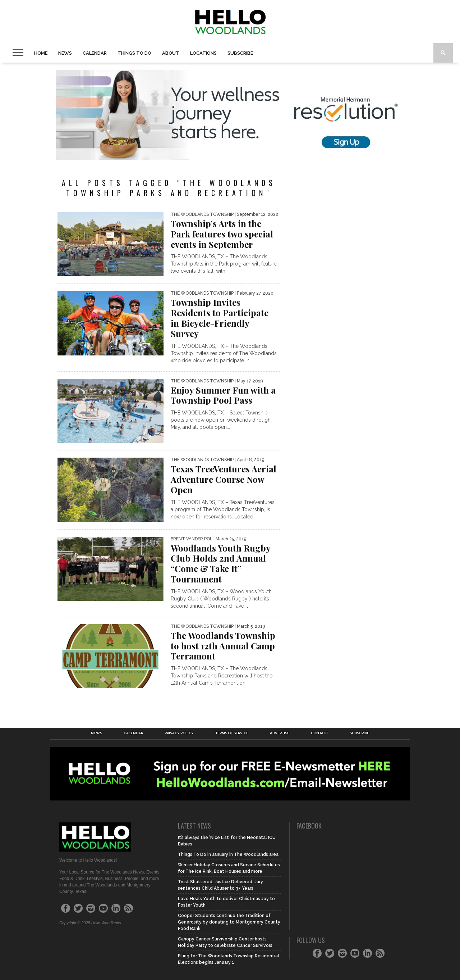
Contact (319, 733)
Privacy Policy (179, 733)
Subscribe (240, 53)
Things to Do (134, 53)
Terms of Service (232, 733)
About (171, 53)
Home (41, 53)
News (65, 53)
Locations (203, 53)
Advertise (280, 733)
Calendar (95, 53)
